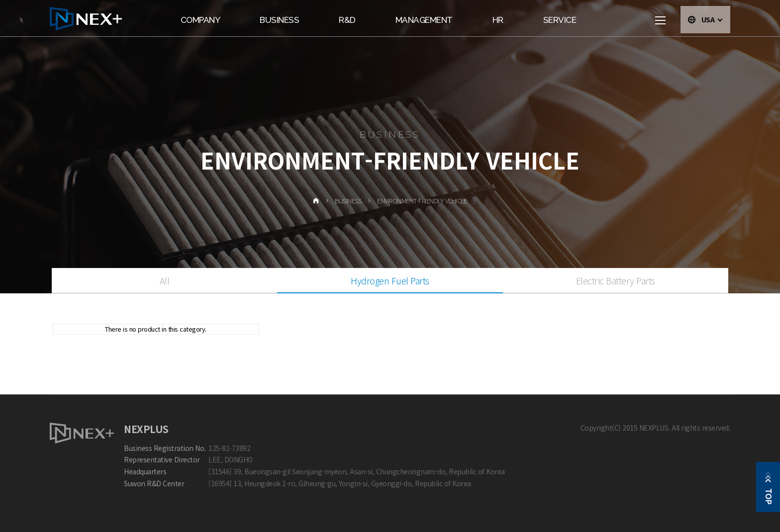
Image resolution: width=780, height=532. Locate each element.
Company (200, 20)
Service (560, 20)
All (165, 280)
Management (424, 20)
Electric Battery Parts (616, 280)
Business (279, 20)
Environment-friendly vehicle (422, 201)
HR (498, 20)
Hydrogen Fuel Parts (390, 280)
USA (712, 19)
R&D (347, 20)
